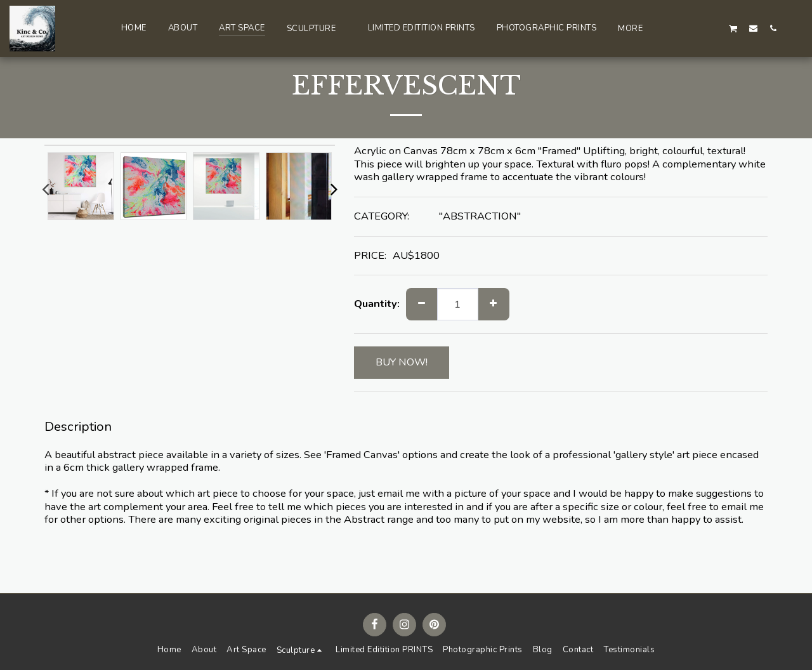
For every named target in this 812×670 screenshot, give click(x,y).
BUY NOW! (402, 362)
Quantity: (377, 304)
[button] (317, 28)
